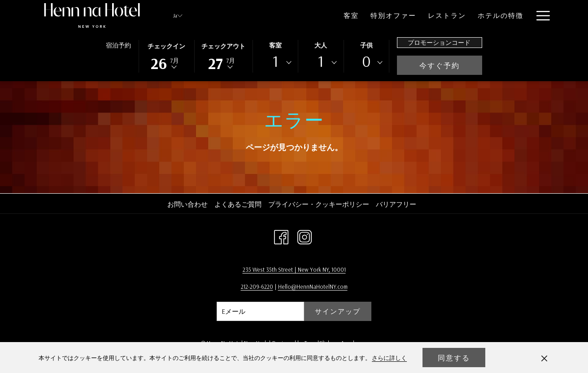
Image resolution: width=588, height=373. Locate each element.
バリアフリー (396, 204)
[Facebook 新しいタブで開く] (281, 236)
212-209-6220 (257, 286)
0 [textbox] (366, 61)
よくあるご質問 (238, 204)
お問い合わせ (187, 204)
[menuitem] (316, 15)
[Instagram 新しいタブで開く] (305, 236)
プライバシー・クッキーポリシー (319, 204)
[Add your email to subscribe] (260, 311)
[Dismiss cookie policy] (544, 358)
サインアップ (338, 311)
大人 (321, 45)
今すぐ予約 (451, 65)
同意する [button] (454, 358)
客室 (275, 45)
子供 (366, 45)
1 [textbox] (275, 61)
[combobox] (275, 63)
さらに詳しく (389, 358)
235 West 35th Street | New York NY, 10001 (294, 269)
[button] (166, 56)
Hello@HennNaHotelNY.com (313, 286)
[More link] (540, 15)
